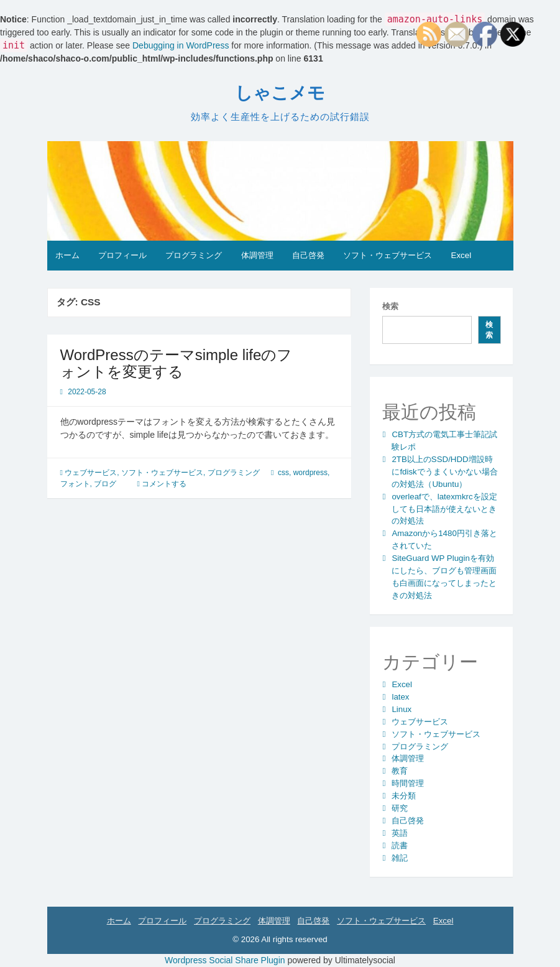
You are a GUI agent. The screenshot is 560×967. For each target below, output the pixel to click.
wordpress (310, 473)
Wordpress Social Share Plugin (226, 960)
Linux (402, 709)
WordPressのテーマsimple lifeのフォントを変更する (177, 363)
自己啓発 (308, 255)
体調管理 (257, 255)
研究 (400, 808)
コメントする (164, 484)
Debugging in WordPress (181, 45)
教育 (400, 771)
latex (400, 697)
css (283, 473)
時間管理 (408, 783)
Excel (461, 255)
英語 (400, 833)
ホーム (67, 255)
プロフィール (122, 255)
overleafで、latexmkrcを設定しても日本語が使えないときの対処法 (444, 509)
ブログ (105, 484)
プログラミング (194, 255)
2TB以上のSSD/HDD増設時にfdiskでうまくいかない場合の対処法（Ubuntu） (444, 472)
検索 (390, 306)
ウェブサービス (91, 473)
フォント (75, 484)
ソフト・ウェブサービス (388, 255)
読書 (400, 845)
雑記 (400, 858)
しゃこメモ (280, 93)
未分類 (404, 796)
